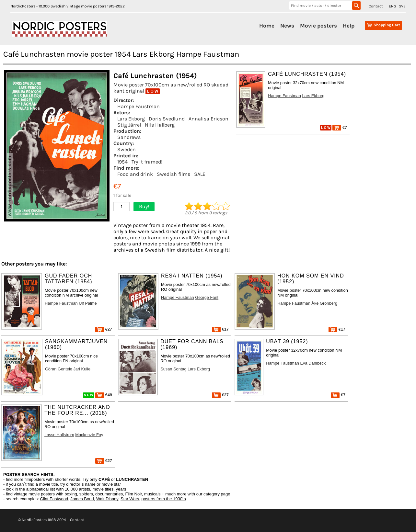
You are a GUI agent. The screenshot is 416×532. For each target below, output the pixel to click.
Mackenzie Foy (89, 435)
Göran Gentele (59, 369)
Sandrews (129, 137)
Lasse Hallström (59, 435)
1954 (122, 162)
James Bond (82, 499)
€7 (340, 127)
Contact (376, 6)
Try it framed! (147, 162)
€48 (104, 395)
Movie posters (318, 26)
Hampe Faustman (139, 106)
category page (217, 494)
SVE (402, 6)
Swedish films (173, 174)
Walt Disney (107, 499)
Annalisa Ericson (208, 119)
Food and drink (135, 174)
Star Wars (130, 499)
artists (84, 489)
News (287, 26)
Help (349, 26)
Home (267, 26)
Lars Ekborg (131, 119)
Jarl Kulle (82, 369)
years (121, 489)
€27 (104, 329)
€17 (220, 329)
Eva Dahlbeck (313, 363)
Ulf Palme (88, 303)
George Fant (207, 297)
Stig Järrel (129, 125)
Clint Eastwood (54, 499)
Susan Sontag (173, 369)
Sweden (127, 149)
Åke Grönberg (324, 303)
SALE (200, 174)
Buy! (144, 206)
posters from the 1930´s (164, 499)
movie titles (103, 489)
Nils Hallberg (160, 125)
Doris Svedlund (167, 119)
